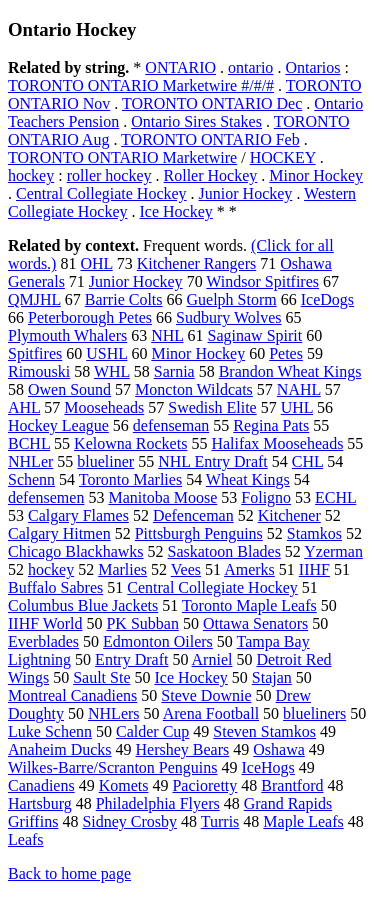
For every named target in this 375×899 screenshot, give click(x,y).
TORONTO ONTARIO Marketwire (122, 157)
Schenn (31, 479)
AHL (24, 407)
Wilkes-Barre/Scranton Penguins (113, 767)
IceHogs (268, 767)
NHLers (114, 713)
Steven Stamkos (264, 731)
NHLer (30, 461)
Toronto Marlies (130, 479)
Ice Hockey (176, 211)
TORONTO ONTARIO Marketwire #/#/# (141, 85)
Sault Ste (101, 677)
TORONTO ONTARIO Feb (210, 139)
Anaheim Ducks (60, 749)
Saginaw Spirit (255, 335)
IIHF (314, 569)
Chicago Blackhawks (76, 551)
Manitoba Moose (162, 497)
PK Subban (142, 623)
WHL (112, 371)
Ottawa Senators (255, 623)
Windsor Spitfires (262, 281)
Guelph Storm (232, 299)
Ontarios (312, 67)
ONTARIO (180, 67)
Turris (220, 821)
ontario (250, 67)
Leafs (26, 839)
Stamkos (314, 533)
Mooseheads (104, 407)
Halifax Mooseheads (277, 443)
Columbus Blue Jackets (83, 605)
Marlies (122, 569)
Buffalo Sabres (55, 587)
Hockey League (58, 425)
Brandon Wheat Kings (290, 371)
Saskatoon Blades (224, 551)
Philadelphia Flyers (158, 803)
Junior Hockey (246, 193)
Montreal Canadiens (72, 695)
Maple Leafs (303, 821)
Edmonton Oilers (158, 641)
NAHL (299, 389)
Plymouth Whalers (67, 335)
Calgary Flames (78, 515)
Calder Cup (152, 731)
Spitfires (35, 353)
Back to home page (69, 873)
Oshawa (279, 749)
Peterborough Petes (90, 317)
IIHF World (45, 623)
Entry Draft (131, 659)
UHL (297, 407)
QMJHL (34, 299)
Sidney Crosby (129, 821)
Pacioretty (204, 785)
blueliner (105, 461)
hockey (31, 175)
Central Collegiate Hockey (101, 193)
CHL (307, 461)
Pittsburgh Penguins (199, 533)
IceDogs (327, 299)
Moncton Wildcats (194, 389)
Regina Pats (271, 425)
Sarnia (174, 371)
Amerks (249, 569)
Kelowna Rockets (130, 443)
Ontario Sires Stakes (196, 121)
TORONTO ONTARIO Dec (212, 103)
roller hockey (109, 175)
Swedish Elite (212, 407)
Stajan (272, 677)
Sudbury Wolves (229, 317)
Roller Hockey (211, 175)
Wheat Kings (248, 479)
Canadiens (41, 785)
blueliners (314, 713)
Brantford (292, 785)
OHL (96, 263)
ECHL (335, 497)
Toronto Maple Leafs (249, 605)
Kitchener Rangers (197, 263)
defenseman (171, 425)
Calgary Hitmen (59, 533)
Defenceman (193, 515)
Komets (124, 785)
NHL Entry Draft (213, 461)
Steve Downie (206, 695)
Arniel (212, 659)
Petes (286, 353)
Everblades (43, 641)
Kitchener (289, 515)
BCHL (29, 443)
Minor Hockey (316, 175)
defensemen (46, 497)
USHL (106, 353)
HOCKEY (283, 157)
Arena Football (211, 713)
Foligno (266, 497)
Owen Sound (69, 389)
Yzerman (333, 551)
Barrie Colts (124, 299)
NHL (167, 335)
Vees (186, 569)
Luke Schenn (50, 731)
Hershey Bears (183, 749)
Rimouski (39, 371)
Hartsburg (40, 803)
